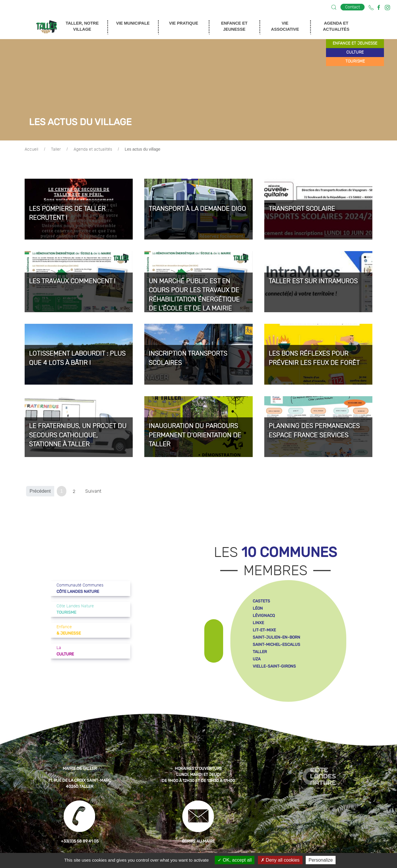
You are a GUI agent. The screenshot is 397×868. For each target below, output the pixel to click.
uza (257, 659)
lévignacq (264, 616)
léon (258, 608)
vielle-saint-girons (274, 666)
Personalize (321, 860)
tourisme (355, 61)
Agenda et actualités (93, 149)
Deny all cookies (280, 860)
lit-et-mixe (264, 630)
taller (260, 652)
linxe (258, 623)
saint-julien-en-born (276, 637)
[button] (334, 7)
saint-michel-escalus (276, 645)
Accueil (31, 149)
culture (355, 52)
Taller (56, 149)
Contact (353, 7)
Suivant (93, 491)
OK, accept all (235, 860)
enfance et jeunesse (355, 43)
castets (261, 601)
